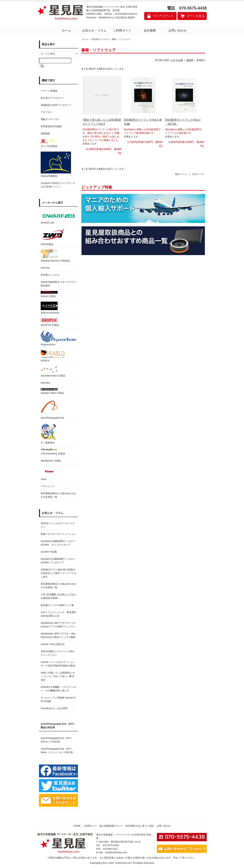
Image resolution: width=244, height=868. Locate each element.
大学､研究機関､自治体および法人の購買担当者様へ (58, 596)
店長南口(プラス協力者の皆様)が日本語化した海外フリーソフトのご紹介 (58, 573)
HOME (77, 826)
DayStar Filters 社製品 (52, 391)
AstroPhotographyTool (52, 409)
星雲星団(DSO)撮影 (51, 126)
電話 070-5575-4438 (187, 8)
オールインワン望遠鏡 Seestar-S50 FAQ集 (58, 699)
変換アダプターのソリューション (58, 534)
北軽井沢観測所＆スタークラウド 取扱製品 (58, 284)
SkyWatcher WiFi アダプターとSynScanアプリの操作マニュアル (58, 625)
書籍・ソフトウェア (121, 39)
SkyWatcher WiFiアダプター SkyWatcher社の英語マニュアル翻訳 (58, 635)
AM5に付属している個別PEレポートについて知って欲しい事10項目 (58, 676)
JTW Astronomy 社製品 (53, 452)
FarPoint (45, 268)
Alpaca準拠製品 (56, 164)
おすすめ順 (177, 60)
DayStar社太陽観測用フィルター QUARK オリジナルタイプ (58, 543)
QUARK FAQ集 (49, 552)
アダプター (47, 112)
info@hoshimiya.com (116, 852)
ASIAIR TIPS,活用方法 (53, 644)
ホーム (66, 30)
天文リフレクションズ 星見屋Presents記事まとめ (58, 614)
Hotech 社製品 (49, 294)
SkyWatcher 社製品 (51, 461)
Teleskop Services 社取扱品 (55, 256)
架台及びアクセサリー (53, 98)
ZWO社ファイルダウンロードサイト (58, 525)
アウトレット (48, 486)
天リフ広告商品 (49, 143)
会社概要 (150, 30)
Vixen (49, 473)
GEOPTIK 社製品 (50, 322)
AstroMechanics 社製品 (53, 372)
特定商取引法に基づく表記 (140, 826)
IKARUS (53, 356)
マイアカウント (163, 16)
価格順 (190, 60)
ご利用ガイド (122, 30)
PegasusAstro (58, 338)
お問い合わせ (178, 30)
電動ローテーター (50, 119)
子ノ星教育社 (48, 434)
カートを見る (196, 16)
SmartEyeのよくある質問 (54, 708)
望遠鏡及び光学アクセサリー (56, 105)
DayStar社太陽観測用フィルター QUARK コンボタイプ (58, 561)
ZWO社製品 (53, 237)
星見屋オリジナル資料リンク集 (57, 605)
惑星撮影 (45, 133)
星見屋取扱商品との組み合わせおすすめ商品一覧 (58, 586)
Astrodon (45, 383)
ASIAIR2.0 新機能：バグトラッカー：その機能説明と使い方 (58, 689)
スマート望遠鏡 (49, 91)
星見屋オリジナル (50, 275)
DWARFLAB (58, 218)
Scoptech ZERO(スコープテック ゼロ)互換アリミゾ (58, 185)
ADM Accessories (50, 308)
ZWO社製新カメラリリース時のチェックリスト (58, 653)
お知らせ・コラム (94, 30)
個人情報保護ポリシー (111, 826)
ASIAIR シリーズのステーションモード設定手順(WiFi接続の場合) (58, 664)
